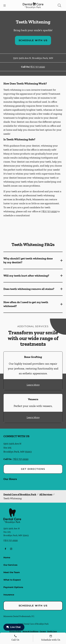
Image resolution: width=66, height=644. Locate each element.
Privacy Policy (15, 631)
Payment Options (13, 587)
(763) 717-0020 (37, 67)
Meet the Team (12, 572)
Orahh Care (52, 631)
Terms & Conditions (30, 631)
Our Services (10, 565)
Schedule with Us (33, 40)
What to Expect (12, 580)
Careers (43, 631)
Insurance (9, 595)
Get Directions (33, 469)
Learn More (33, 385)
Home (7, 557)
